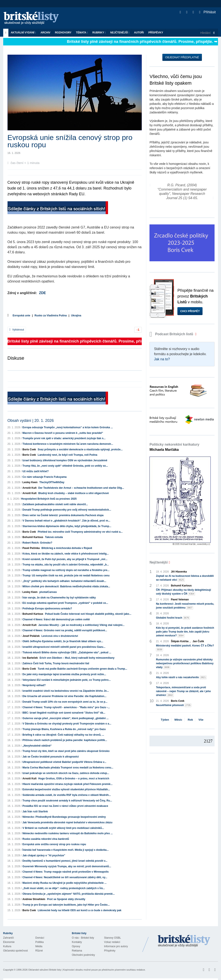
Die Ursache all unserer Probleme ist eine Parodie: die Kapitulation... (65, 696)
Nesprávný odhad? (34, 685)
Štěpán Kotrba (180, 641)
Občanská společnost (16, 951)
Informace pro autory (116, 946)
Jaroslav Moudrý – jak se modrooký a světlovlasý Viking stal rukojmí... (81, 625)
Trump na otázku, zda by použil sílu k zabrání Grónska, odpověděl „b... (66, 565)
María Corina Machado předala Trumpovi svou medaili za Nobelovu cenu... (68, 768)
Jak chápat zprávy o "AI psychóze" (44, 855)
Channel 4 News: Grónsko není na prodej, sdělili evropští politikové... (65, 630)
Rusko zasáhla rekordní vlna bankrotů (46, 839)
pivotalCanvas (48, 592)
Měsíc (178, 720)
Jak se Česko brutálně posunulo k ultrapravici (51, 757)
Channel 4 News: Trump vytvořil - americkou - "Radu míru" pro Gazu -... (66, 707)
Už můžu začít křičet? (36, 471)
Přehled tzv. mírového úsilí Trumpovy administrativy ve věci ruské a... (80, 532)
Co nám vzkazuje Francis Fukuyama (45, 477)
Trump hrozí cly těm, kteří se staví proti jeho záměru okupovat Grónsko (66, 751)
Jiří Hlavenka (179, 572)
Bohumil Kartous (33, 537)
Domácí (40, 938)
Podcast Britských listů (172, 334)
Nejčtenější (120, 33)
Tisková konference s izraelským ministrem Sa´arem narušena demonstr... (68, 444)
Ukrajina (76, 316)
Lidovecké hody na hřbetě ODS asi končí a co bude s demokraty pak (80, 910)
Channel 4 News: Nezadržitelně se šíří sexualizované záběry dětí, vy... (65, 877)
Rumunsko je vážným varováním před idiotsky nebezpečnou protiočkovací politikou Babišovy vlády (185, 664)
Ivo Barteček (30, 658)
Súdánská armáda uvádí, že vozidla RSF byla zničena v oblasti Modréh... (67, 795)
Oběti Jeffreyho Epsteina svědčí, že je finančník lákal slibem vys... (63, 641)
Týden (165, 720)
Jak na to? (162, 359)
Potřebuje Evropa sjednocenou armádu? (47, 609)
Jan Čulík (198, 641)
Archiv (46, 33)
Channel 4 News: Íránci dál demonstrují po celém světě (56, 619)
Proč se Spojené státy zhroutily (66, 899)
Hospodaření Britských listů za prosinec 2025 (49, 499)
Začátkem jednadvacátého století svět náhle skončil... (55, 504)
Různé (39, 951)
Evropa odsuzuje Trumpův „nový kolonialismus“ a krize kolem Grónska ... (68, 427)
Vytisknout (17, 330)
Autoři (139, 33)
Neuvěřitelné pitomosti (174, 705)
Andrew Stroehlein (34, 899)
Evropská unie (21, 316)
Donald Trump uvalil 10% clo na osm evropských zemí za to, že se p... (65, 702)
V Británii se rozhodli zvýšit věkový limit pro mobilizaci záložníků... (63, 828)
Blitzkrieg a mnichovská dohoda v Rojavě (67, 548)
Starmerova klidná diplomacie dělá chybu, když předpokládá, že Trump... (67, 526)
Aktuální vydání (23, 33)
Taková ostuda (54, 537)
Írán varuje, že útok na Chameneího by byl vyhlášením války (59, 598)
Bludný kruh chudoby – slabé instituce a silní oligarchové (73, 493)
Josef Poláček (31, 636)
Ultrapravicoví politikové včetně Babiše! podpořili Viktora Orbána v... (64, 762)
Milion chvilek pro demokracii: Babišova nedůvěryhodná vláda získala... (66, 586)
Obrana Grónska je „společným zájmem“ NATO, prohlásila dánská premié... (69, 894)
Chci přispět (190, 311)
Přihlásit (207, 12)
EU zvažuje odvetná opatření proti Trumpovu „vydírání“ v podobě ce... (65, 603)
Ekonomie (9, 942)
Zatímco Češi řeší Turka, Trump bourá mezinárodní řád (56, 663)
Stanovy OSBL (113, 938)
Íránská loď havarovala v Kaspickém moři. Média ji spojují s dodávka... (66, 850)
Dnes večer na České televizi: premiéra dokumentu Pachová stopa (63, 515)
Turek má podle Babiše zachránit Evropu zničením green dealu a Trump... (83, 669)
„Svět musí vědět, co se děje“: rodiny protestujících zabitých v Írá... (64, 888)
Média (39, 946)
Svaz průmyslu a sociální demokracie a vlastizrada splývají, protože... (80, 449)
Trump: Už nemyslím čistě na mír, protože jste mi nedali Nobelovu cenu (66, 576)
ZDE (43, 293)
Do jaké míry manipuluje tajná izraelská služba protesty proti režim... (64, 674)
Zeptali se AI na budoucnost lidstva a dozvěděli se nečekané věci (185, 578)
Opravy (76, 946)
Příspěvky (156, 33)
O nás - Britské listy (83, 938)
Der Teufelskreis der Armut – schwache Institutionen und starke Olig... (81, 488)
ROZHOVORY (63, 33)
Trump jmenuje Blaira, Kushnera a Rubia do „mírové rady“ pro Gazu (64, 729)
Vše (201, 720)
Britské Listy (184, 941)
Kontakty (77, 942)
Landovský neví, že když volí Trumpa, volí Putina (68, 455)
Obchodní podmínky (83, 955)
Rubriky (99, 33)
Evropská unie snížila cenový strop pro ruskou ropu (54, 844)
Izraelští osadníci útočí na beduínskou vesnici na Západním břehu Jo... (66, 691)
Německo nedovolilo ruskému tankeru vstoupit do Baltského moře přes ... (68, 833)
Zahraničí (9, 938)
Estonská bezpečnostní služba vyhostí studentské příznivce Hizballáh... (66, 789)
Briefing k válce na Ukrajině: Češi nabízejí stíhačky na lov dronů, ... (63, 735)
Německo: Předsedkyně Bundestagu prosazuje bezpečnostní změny (64, 817)
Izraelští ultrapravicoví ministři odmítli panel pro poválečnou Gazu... (64, 647)
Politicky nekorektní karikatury (174, 447)
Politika (40, 942)
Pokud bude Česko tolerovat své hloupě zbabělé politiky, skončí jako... (88, 614)
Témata (82, 33)
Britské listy (33, 18)
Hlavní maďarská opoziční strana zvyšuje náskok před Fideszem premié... (68, 784)
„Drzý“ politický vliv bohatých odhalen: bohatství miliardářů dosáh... (64, 581)
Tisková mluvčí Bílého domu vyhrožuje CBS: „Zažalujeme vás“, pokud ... (67, 652)
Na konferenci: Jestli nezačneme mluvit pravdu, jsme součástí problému (185, 606)
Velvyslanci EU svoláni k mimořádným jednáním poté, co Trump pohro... (67, 680)
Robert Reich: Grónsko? (37, 543)
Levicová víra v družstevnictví (60, 636)
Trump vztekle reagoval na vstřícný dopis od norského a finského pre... (66, 570)
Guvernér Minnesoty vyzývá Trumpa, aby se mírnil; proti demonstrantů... (67, 866)
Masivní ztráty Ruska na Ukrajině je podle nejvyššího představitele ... (65, 883)
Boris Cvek (29, 449)
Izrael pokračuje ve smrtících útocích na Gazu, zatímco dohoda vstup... (66, 773)
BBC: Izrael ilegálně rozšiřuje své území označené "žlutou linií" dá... (64, 713)
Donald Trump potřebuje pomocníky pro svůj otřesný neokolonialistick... (67, 510)
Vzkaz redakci (112, 942)
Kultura (7, 946)
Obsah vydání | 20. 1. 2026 (31, 421)
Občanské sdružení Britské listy (45, 970)
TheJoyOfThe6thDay (52, 482)
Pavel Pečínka (31, 548)
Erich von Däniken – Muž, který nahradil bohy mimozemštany (77, 658)
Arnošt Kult (30, 488)
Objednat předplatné (182, 57)
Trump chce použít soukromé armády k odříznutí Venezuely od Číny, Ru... (67, 801)
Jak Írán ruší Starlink (35, 812)
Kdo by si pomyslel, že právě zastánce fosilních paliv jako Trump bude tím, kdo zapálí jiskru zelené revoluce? (185, 632)
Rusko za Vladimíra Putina (51, 316)
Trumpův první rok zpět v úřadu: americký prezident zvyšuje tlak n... (64, 438)
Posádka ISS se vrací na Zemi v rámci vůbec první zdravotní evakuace (65, 806)
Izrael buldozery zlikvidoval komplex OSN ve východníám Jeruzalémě (65, 460)
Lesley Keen (30, 482)
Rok (190, 720)
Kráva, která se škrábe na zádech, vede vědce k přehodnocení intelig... (66, 554)
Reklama (77, 951)
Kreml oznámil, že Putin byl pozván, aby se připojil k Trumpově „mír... (65, 559)
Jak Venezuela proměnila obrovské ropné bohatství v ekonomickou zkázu (68, 822)
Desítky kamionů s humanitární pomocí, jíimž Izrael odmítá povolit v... (65, 861)
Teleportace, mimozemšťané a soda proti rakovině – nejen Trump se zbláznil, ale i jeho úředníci (183, 691)
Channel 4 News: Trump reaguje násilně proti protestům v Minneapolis (66, 872)
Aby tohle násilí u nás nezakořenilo (181, 677)
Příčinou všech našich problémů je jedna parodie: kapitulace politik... (65, 740)
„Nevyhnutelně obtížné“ (37, 746)
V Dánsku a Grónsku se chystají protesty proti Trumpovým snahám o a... (67, 724)
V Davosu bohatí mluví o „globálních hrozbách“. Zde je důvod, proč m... (66, 521)
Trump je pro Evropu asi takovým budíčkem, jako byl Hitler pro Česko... (66, 905)
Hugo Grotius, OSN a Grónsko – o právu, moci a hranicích (74, 779)
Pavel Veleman (180, 600)
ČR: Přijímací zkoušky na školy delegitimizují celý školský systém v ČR (183, 592)
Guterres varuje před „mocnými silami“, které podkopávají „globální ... (66, 718)
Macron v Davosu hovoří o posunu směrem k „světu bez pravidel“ (63, 433)
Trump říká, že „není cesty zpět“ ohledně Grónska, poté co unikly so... (65, 466)
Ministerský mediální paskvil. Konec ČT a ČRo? (185, 648)
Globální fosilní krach (173, 618)
